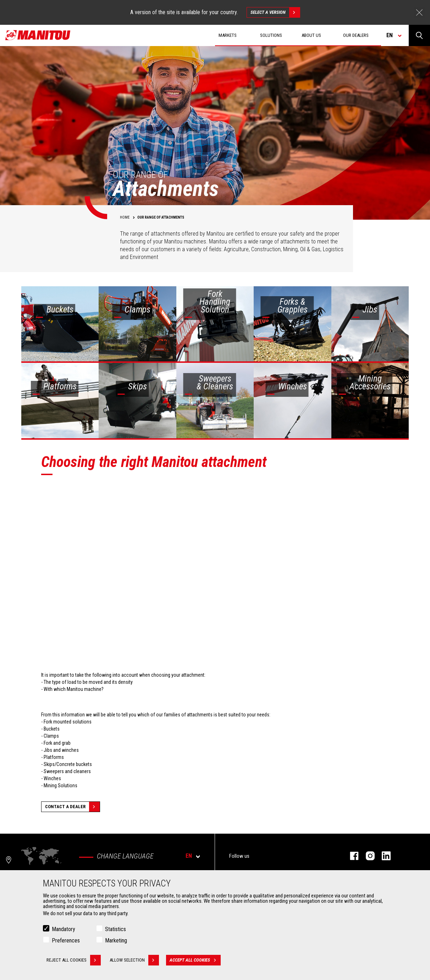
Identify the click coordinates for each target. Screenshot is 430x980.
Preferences (66, 940)
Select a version (275, 12)
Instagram (367, 856)
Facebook (351, 856)
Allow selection (134, 960)
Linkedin (383, 856)
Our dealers (356, 35)
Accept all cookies (195, 960)
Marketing (116, 940)
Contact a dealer (72, 807)
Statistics (115, 929)
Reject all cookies (74, 960)
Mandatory (64, 929)
